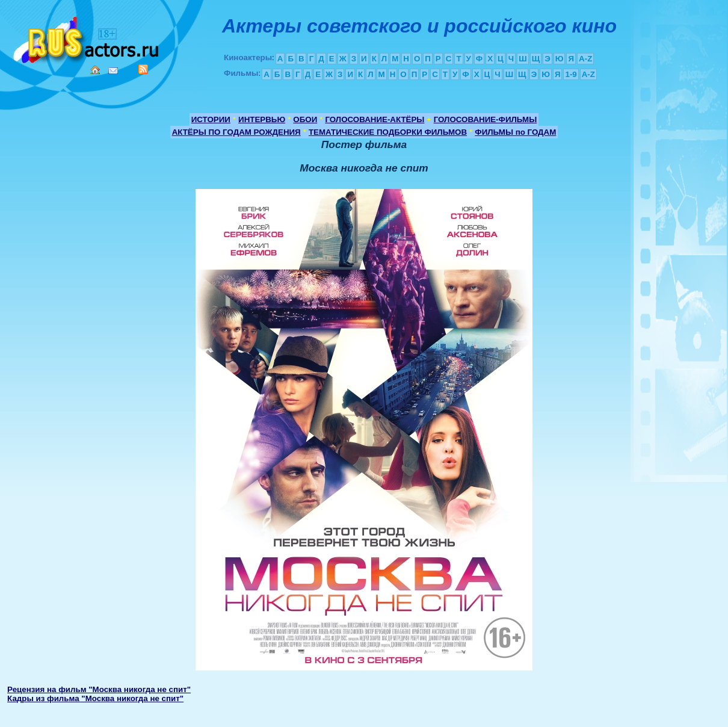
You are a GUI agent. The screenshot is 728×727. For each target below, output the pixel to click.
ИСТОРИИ (211, 119)
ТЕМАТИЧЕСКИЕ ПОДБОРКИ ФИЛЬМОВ (388, 132)
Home (95, 70)
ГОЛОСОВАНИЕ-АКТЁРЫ (375, 119)
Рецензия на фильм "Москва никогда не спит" (99, 689)
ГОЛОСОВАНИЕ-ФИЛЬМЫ (486, 119)
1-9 (571, 74)
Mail (113, 71)
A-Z (585, 59)
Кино (87, 38)
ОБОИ (305, 119)
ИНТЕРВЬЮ (262, 119)
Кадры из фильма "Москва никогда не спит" (95, 698)
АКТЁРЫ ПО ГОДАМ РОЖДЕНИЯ (236, 132)
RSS (143, 69)
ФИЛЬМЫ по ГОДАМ (515, 132)
